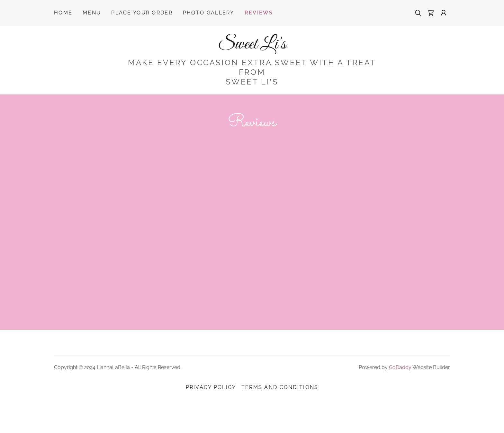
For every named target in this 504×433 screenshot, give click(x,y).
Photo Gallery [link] (209, 13)
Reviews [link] (259, 13)
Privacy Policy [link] (211, 409)
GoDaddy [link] (400, 389)
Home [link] (63, 13)
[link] (431, 13)
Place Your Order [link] (142, 13)
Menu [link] (92, 13)
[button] (444, 13)
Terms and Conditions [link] (280, 409)
